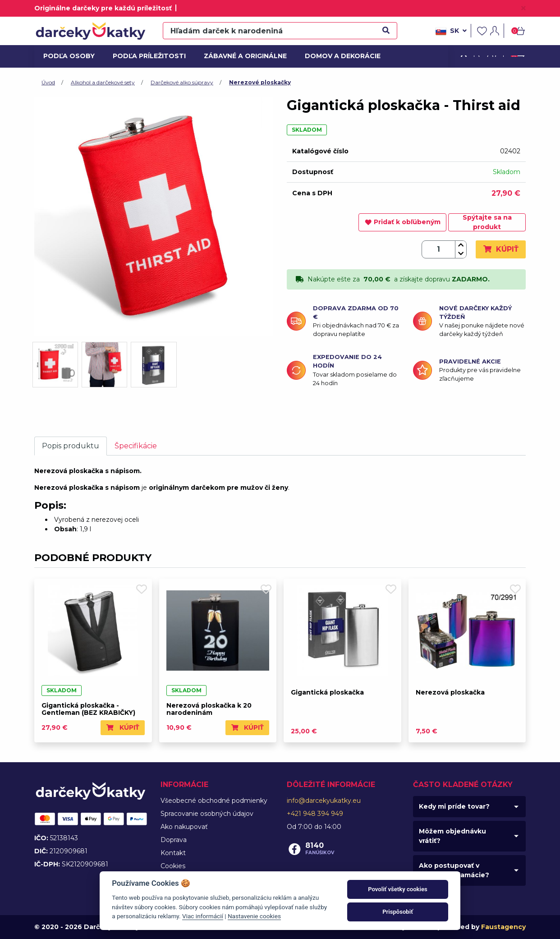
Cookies (173, 866)
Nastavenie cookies (254, 916)
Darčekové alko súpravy (182, 82)
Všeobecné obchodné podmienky (214, 801)
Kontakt (173, 853)
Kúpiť (501, 249)
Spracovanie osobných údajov (207, 814)
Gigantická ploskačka (327, 692)
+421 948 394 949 (315, 814)
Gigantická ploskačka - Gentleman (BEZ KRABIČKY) (88, 709)
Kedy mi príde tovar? (454, 806)
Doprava (174, 840)
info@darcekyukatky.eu (324, 801)
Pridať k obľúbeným (403, 222)
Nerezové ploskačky (260, 82)
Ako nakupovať (184, 827)
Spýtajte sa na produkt (487, 222)
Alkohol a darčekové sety (103, 82)
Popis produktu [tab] (71, 446)
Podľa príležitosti (146, 56)
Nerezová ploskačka (450, 692)
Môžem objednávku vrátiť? (452, 836)
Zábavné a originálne (241, 56)
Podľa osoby (68, 56)
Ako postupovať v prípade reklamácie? (454, 870)
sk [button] (451, 31)
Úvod (48, 82)
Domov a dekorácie (339, 56)
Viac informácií (203, 916)
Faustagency (503, 927)
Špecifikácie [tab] (136, 446)
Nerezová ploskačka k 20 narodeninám (209, 709)
